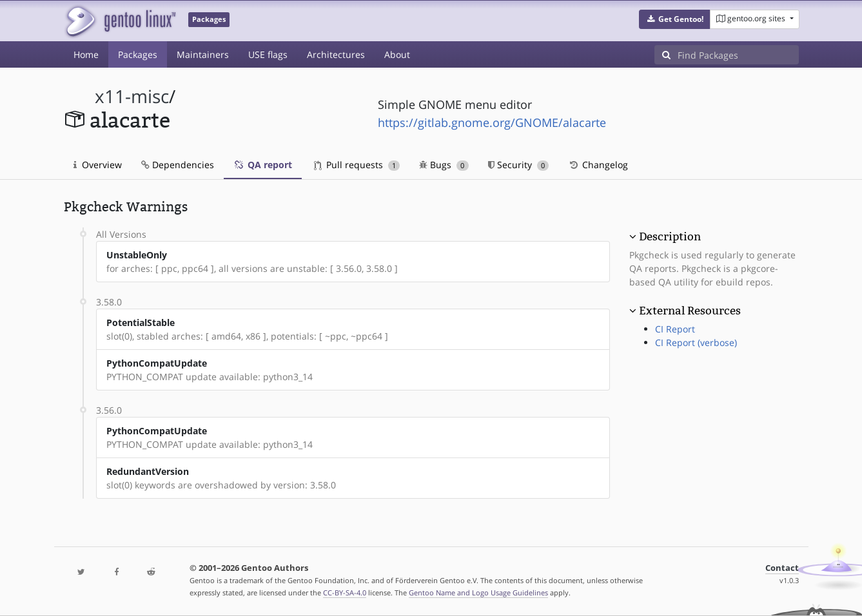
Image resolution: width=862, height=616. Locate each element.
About (397, 54)
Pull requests (357, 165)
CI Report (675, 329)
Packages (138, 54)
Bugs (444, 165)
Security (519, 165)
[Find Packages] (738, 55)
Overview (98, 165)
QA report (263, 165)
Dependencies (178, 165)
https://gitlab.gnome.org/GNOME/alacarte (492, 122)
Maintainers (203, 54)
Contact (782, 568)
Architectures (336, 54)
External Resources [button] (690, 311)
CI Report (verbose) (696, 342)
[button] (675, 19)
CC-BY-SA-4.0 (345, 592)
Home (86, 54)
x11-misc (132, 96)
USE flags (268, 54)
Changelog (598, 165)
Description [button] (670, 236)
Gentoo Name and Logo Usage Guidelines (478, 592)
